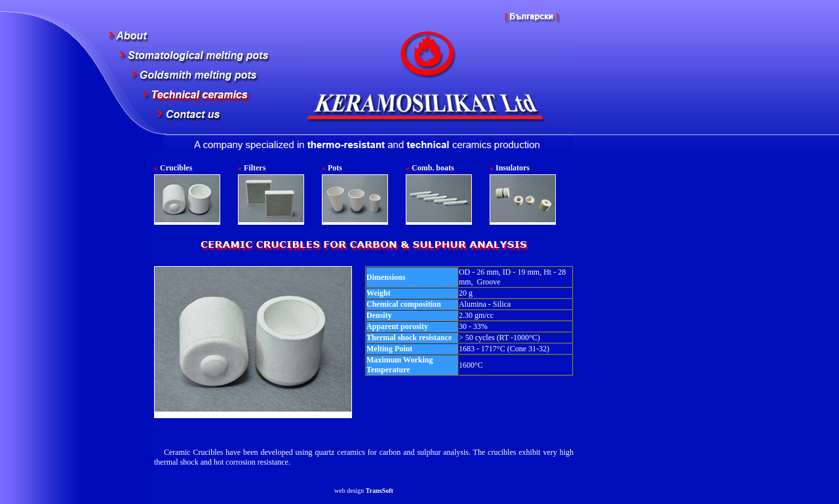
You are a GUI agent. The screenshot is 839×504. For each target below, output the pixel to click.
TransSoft (380, 491)
